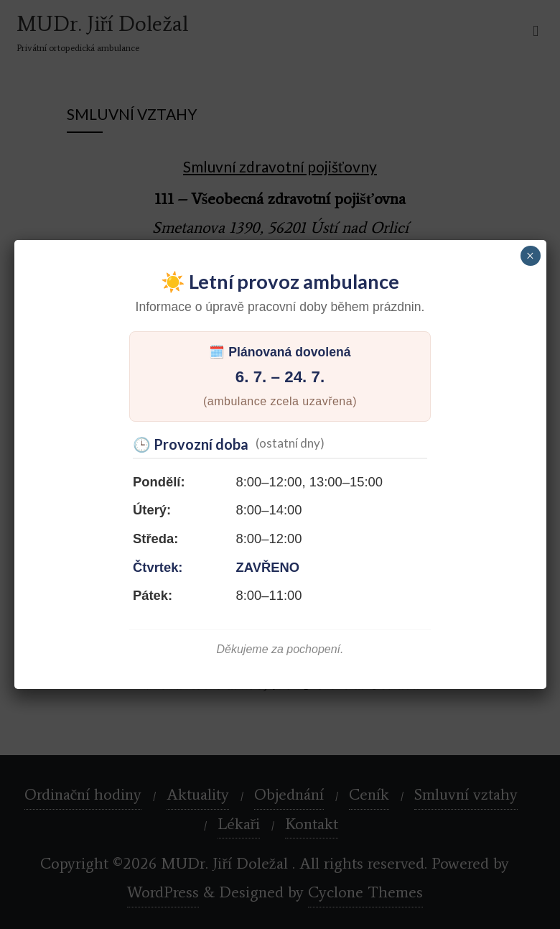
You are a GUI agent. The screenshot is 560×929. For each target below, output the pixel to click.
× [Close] (530, 256)
